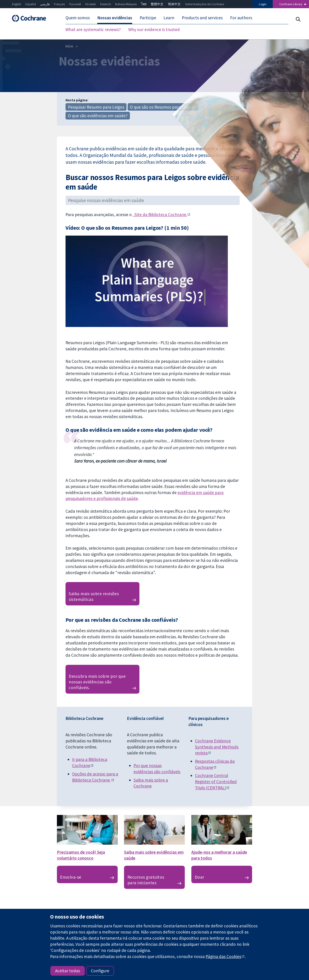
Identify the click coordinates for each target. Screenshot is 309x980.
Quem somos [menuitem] (78, 18)
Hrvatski (91, 4)
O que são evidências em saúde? (98, 116)
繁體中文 (157, 4)
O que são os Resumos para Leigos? (163, 107)
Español (31, 4)
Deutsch (106, 4)
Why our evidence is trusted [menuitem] (154, 29)
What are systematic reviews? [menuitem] (93, 29)
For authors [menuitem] (241, 18)
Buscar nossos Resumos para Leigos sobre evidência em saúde (152, 182)
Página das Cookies (223, 956)
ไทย (144, 4)
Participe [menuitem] (148, 18)
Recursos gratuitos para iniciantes (146, 880)
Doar (200, 877)
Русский (75, 4)
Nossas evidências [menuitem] (115, 18)
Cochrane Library (291, 4)
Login (263, 4)
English (17, 4)
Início (69, 46)
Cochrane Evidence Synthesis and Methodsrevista (217, 747)
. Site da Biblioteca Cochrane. (160, 215)
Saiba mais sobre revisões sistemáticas (94, 596)
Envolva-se (71, 877)
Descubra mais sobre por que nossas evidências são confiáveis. (97, 682)
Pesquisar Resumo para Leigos (96, 107)
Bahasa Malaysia (126, 4)
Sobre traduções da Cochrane (204, 4)
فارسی (45, 4)
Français (59, 4)
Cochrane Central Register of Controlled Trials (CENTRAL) (216, 782)
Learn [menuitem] (169, 18)
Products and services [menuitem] (202, 18)
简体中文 (174, 4)
